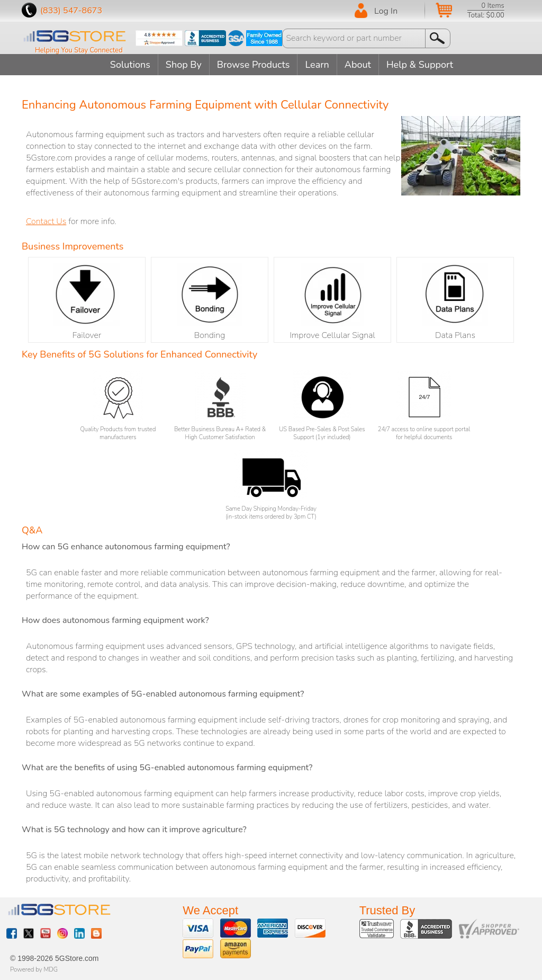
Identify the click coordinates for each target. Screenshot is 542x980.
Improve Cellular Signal (332, 302)
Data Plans (455, 302)
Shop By (184, 65)
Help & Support (420, 65)
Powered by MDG (34, 969)
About (358, 65)
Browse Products (254, 65)
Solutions (130, 65)
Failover (87, 302)
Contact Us (46, 221)
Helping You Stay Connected (79, 50)
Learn (317, 65)
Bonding (210, 302)
